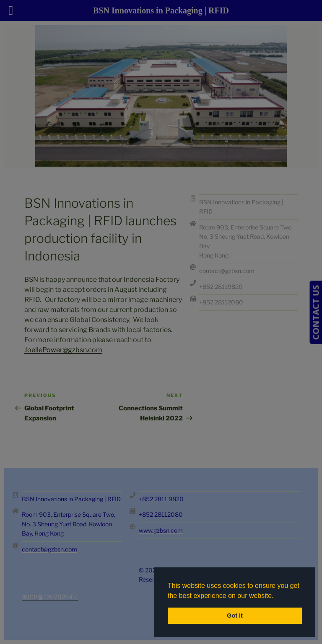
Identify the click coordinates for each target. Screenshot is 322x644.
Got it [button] (235, 616)
